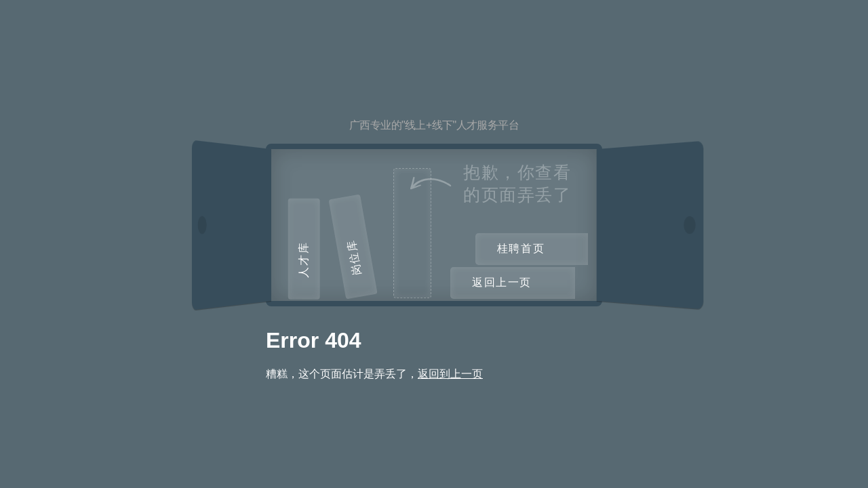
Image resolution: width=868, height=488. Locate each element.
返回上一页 (502, 282)
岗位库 (354, 257)
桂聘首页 (521, 248)
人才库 (303, 260)
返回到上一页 (450, 374)
